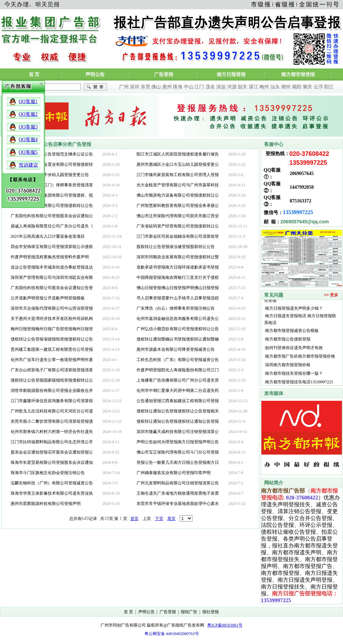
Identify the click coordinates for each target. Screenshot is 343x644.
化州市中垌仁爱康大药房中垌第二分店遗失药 (178, 391)
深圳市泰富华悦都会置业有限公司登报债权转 (52, 164)
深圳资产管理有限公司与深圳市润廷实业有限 (52, 277)
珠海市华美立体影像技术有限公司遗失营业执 (52, 493)
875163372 (301, 201)
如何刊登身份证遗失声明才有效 (294, 352)
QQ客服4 (28, 140)
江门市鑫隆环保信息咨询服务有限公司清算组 (52, 401)
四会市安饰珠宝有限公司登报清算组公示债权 (52, 247)
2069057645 (302, 174)
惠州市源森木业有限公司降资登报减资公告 (176, 349)
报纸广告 (189, 612)
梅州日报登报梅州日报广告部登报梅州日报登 (52, 329)
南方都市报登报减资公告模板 (292, 335)
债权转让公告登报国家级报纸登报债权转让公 (52, 380)
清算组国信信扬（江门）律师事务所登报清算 (52, 185)
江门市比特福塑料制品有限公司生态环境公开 (52, 442)
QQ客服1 (28, 102)
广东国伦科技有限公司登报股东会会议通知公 (52, 216)
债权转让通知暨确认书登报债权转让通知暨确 (178, 339)
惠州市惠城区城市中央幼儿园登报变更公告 (50, 175)
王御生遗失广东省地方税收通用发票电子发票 (178, 493)
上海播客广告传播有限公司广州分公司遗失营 (178, 380)
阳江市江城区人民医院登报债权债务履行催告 (178, 154)
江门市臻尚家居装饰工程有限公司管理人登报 (178, 175)
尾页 (171, 519)
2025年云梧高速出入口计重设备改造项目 (48, 236)
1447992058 (302, 187)
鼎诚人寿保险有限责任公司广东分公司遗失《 (52, 226)
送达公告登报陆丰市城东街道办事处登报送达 (52, 267)
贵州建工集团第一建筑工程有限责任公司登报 (52, 349)
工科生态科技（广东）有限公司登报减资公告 (178, 360)
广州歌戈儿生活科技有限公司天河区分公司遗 (52, 411)
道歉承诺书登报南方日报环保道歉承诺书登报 (178, 267)
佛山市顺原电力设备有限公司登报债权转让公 (178, 195)
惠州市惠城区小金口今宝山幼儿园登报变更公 (178, 164)
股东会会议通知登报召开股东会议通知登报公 (52, 452)
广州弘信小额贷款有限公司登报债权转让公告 (178, 329)
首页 (134, 519)
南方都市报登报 (298, 75)
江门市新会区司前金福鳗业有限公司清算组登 (178, 236)
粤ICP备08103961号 (225, 625)
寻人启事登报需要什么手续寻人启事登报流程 (178, 298)
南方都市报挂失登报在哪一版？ (294, 377)
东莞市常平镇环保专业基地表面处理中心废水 (178, 504)
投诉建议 (28, 165)
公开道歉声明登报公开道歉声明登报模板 (48, 298)
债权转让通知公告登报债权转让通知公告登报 (178, 421)
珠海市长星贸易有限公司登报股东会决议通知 (52, 462)
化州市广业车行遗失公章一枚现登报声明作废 (52, 360)
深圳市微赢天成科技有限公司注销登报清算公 (178, 432)
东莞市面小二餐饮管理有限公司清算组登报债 (52, 421)
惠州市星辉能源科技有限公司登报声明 (46, 504)
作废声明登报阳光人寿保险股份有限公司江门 (178, 370)
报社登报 (211, 612)
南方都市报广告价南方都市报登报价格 (300, 360)
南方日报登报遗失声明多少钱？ (294, 312)
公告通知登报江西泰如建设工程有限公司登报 (178, 401)
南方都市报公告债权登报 (288, 343)
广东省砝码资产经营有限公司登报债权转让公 (178, 226)
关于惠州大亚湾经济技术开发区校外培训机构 (52, 319)
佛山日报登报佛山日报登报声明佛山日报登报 (178, 288)
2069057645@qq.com (305, 222)
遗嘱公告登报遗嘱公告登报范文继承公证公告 (52, 154)
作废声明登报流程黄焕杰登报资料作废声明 (50, 257)
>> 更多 (331, 295)
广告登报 (164, 75)
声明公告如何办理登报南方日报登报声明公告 (178, 442)
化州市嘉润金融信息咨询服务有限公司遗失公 (178, 319)
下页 (159, 519)
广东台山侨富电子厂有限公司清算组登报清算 (52, 370)
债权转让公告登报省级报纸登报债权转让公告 (52, 339)
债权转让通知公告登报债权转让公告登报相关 (178, 411)
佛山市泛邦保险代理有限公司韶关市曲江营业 (178, 216)
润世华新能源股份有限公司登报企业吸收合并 (52, 391)
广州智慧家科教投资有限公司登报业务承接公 (178, 206)
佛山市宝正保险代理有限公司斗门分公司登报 (178, 452)
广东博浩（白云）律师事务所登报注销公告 (176, 308)
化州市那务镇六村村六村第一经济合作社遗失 (52, 432)
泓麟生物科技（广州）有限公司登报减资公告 (52, 483)
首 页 (34, 75)
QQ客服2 (28, 114)
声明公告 (95, 75)
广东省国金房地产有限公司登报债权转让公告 (52, 206)
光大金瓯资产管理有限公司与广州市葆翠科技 (178, 185)
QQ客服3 (28, 127)
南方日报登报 (231, 75)
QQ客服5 (28, 152)
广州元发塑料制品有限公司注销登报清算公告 (178, 483)
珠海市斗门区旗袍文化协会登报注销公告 (48, 473)
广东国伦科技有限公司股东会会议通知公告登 (52, 288)
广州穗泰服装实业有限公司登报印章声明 (174, 473)
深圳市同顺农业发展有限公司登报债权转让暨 (178, 257)
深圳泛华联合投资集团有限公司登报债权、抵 (52, 195)
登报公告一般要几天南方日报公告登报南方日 (178, 462)
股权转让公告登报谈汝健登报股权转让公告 (176, 247)
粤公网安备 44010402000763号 (172, 634)
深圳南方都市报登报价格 (289, 369)
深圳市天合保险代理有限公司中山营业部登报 (52, 308)
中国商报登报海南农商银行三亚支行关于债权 (178, 277)
